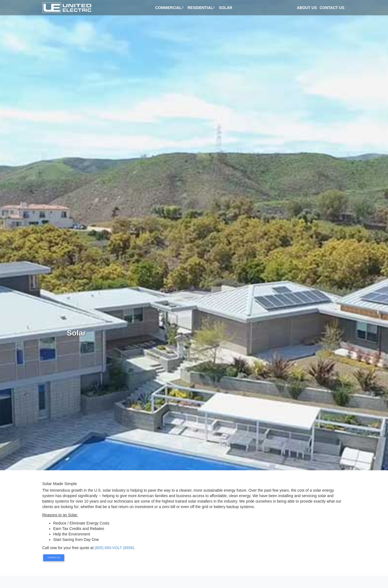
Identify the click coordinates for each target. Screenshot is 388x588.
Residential (202, 8)
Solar (227, 8)
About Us (307, 8)
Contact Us (332, 8)
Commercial (170, 8)
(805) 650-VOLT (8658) (114, 548)
